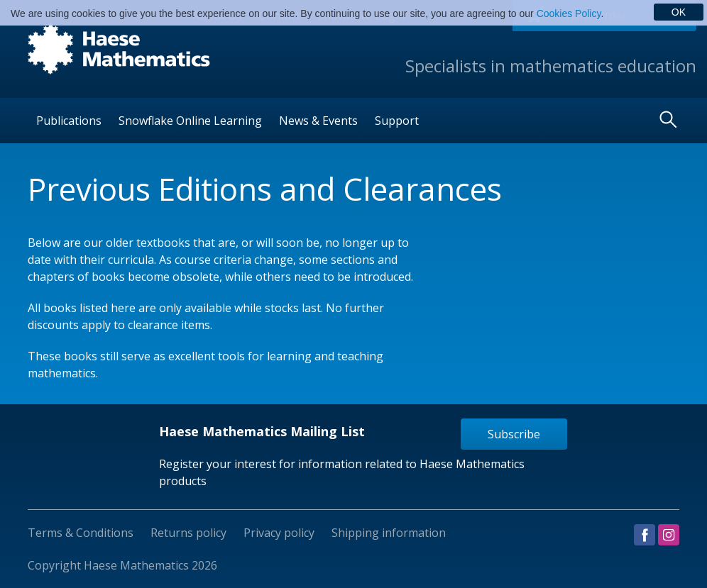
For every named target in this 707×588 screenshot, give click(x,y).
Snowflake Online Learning (190, 121)
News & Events (318, 121)
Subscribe (514, 434)
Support (397, 121)
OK (679, 12)
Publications (69, 121)
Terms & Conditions (81, 533)
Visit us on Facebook (645, 535)
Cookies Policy (569, 13)
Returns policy (188, 533)
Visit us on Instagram (669, 535)
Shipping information (389, 533)
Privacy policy (279, 533)
